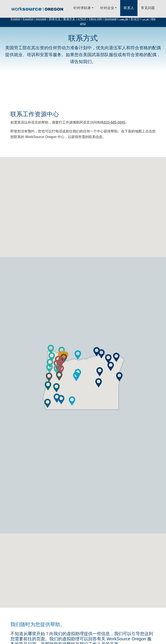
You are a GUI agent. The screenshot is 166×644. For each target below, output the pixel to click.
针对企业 (107, 8)
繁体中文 (69, 19)
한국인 (135, 19)
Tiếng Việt (95, 19)
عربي (145, 19)
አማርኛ (82, 19)
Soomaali (111, 19)
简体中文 (55, 19)
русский (41, 19)
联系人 (129, 8)
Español (28, 19)
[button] (76, 377)
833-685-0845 (115, 122)
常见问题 (148, 8)
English (15, 19)
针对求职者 (82, 8)
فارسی (123, 19)
